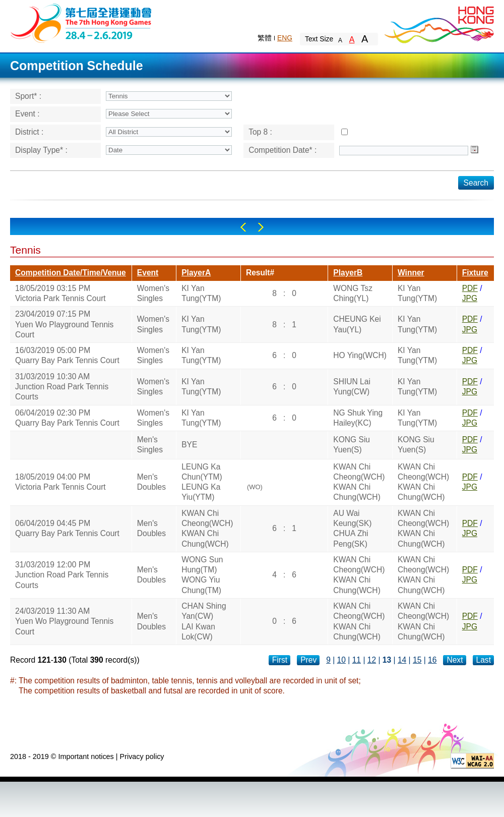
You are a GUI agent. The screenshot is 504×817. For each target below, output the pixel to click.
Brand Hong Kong (438, 23)
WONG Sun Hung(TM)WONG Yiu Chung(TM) (202, 575)
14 (402, 660)
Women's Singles (153, 293)
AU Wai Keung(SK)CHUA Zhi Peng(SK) (352, 529)
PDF (470, 288)
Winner (411, 273)
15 (417, 660)
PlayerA (196, 273)
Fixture (475, 273)
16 (432, 660)
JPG (470, 298)
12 (372, 660)
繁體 (265, 38)
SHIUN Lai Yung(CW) (352, 387)
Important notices (86, 756)
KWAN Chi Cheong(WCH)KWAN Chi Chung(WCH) (359, 482)
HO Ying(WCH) (360, 355)
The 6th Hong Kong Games (81, 22)
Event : (27, 114)
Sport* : (28, 96)
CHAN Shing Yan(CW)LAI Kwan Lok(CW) (204, 621)
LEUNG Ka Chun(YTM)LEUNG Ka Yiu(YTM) (202, 482)
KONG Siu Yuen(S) (352, 445)
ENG (285, 38)
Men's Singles (150, 445)
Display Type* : (41, 150)
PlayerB (348, 273)
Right (261, 227)
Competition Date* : (282, 150)
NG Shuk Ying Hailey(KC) (358, 418)
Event (148, 273)
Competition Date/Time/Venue (71, 273)
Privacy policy (142, 756)
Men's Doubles (151, 482)
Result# (260, 273)
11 (357, 660)
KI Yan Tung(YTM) (201, 293)
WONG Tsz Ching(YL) (353, 293)
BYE (189, 445)
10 (341, 660)
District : (29, 132)
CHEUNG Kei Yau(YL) (357, 324)
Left (243, 227)
